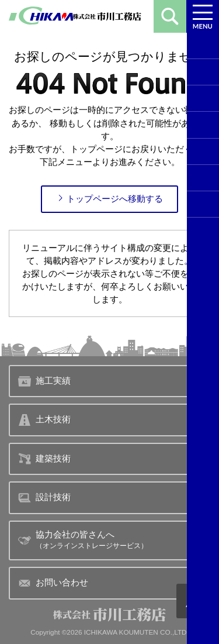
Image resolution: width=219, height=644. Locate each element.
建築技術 (44, 459)
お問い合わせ (53, 583)
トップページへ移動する (109, 199)
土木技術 (44, 420)
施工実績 (44, 381)
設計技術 (44, 498)
